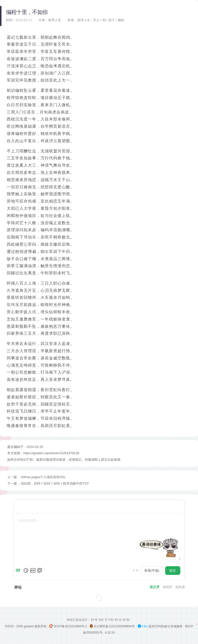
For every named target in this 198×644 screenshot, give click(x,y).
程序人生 (55, 20)
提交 (173, 571)
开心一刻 (99, 20)
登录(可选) (152, 571)
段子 (112, 20)
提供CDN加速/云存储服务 (160, 626)
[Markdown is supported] (19, 570)
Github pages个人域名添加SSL (43, 477)
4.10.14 (110, 633)
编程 (121, 20)
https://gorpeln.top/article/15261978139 (51, 453)
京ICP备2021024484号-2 (68, 626)
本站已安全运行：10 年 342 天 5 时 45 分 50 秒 (99, 620)
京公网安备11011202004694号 (113, 626)
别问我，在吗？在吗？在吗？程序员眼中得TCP (55, 483)
